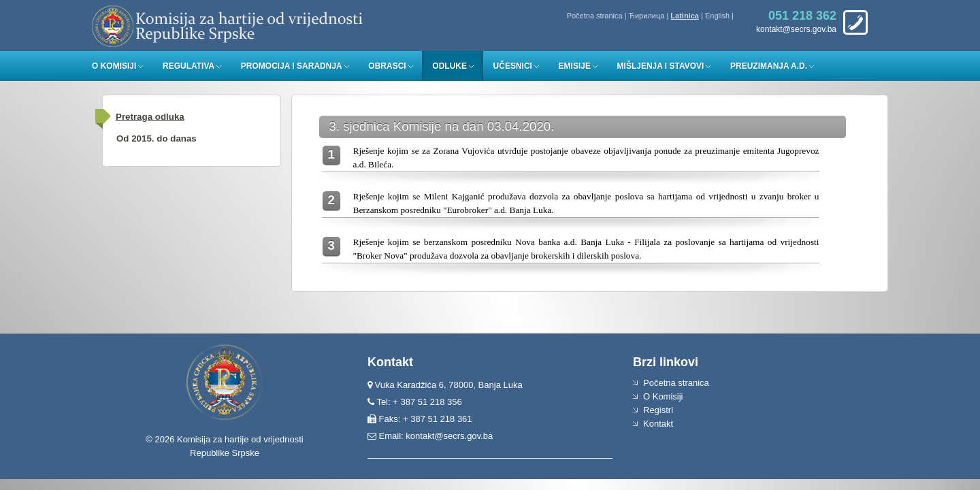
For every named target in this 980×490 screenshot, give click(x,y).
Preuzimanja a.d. (769, 66)
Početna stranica (595, 16)
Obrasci (387, 66)
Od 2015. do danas (157, 138)
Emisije (575, 66)
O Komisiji (114, 66)
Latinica (685, 16)
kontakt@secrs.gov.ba (449, 436)
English (717, 16)
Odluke (450, 66)
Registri (658, 410)
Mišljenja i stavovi (661, 66)
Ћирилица (647, 16)
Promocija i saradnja (292, 66)
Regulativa (189, 66)
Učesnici (513, 66)
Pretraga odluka (150, 117)
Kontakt (658, 424)
